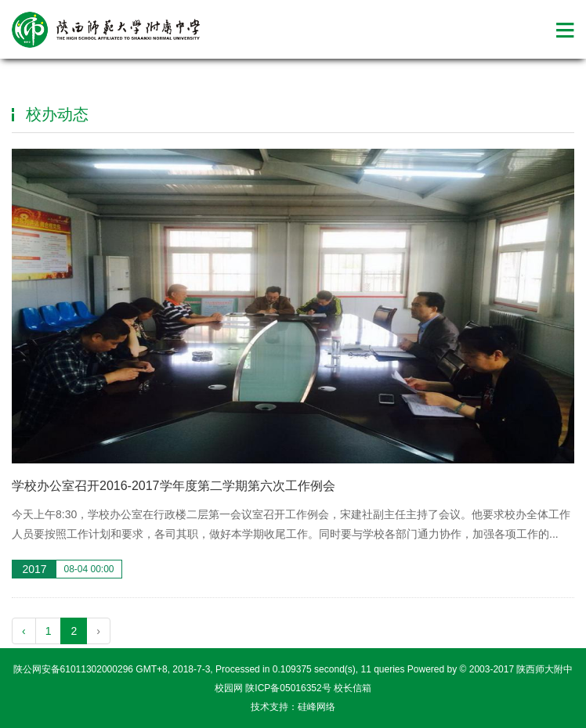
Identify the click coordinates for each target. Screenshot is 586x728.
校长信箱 (353, 688)
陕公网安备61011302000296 (73, 669)
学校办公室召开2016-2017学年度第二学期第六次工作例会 (174, 486)
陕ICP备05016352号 (288, 688)
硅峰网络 (317, 707)
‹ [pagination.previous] (24, 631)
